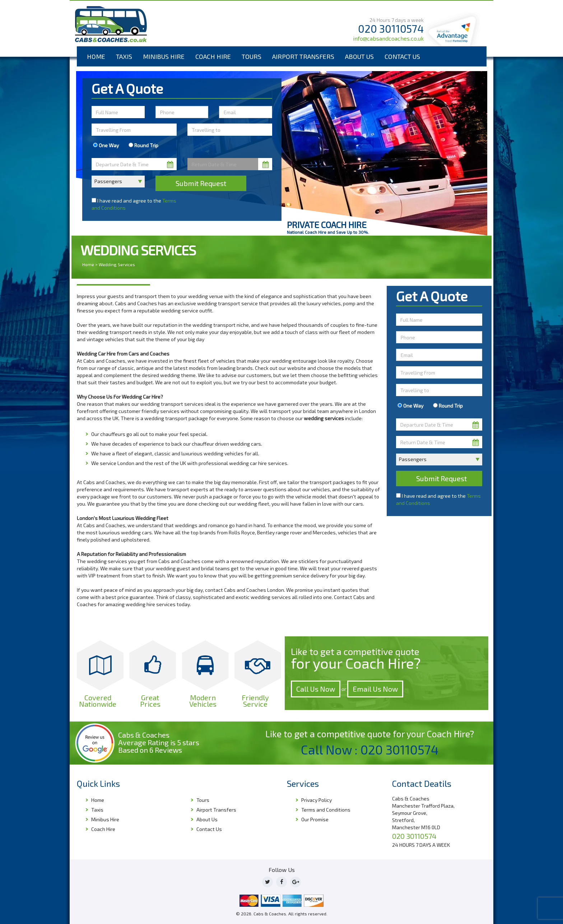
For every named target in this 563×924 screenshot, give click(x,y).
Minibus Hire (164, 56)
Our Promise (315, 819)
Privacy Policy (317, 800)
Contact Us (402, 56)
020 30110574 (391, 29)
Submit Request (201, 183)
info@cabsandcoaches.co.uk (388, 38)
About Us (359, 56)
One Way (106, 145)
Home (96, 56)
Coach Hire (213, 56)
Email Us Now (375, 689)
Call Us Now (316, 689)
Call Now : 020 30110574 (370, 749)
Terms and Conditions (326, 810)
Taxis (124, 56)
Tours (252, 56)
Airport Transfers (303, 56)
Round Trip (143, 145)
